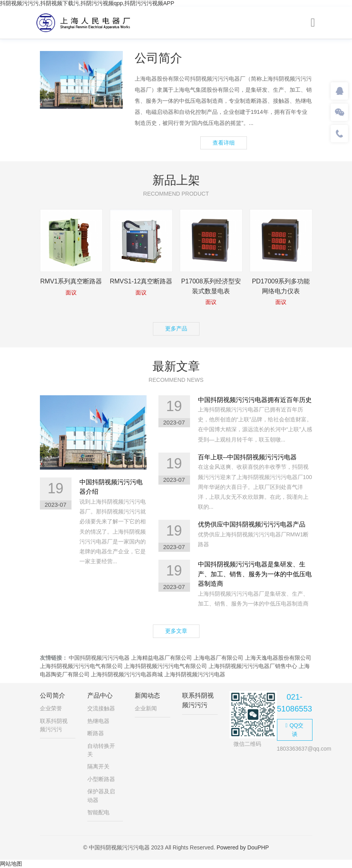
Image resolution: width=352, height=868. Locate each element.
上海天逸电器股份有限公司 (278, 658)
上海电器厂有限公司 (218, 658)
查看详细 (224, 143)
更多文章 (176, 631)
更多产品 (176, 328)
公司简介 (53, 695)
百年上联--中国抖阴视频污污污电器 (248, 457)
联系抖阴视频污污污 (54, 725)
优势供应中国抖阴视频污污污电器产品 (252, 524)
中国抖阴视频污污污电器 (99, 658)
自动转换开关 (101, 750)
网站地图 (11, 864)
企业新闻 (146, 708)
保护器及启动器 (101, 795)
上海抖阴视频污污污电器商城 (127, 674)
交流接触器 (101, 708)
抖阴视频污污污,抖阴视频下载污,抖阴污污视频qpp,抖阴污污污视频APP (87, 3)
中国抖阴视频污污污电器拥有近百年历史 (255, 400)
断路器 (96, 733)
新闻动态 (147, 695)
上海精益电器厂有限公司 (162, 658)
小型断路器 (101, 779)
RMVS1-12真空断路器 (141, 281)
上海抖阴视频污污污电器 (195, 674)
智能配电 (98, 812)
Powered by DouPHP (243, 847)
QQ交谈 (295, 729)
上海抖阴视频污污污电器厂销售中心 (253, 666)
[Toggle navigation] (313, 23)
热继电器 (98, 721)
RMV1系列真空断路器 (71, 281)
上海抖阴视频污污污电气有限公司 (81, 666)
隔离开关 (98, 766)
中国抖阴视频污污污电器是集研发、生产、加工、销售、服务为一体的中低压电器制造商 (255, 574)
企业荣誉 (51, 708)
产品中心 (100, 695)
